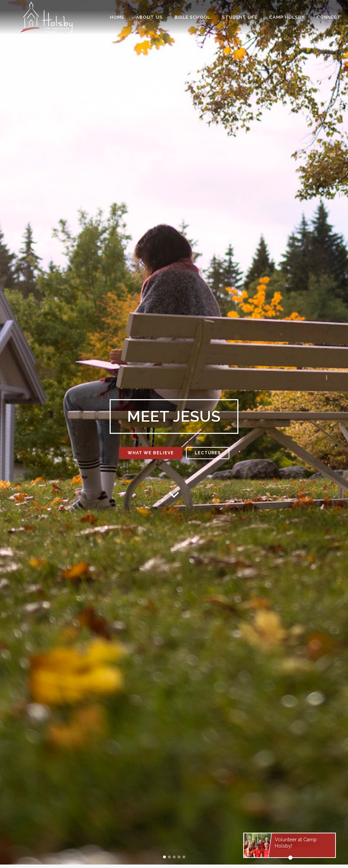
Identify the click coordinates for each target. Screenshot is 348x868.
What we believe (151, 453)
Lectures (208, 453)
